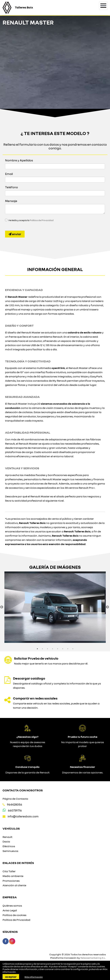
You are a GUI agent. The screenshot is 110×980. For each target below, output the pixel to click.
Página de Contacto (15, 799)
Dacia (6, 841)
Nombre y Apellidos (19, 160)
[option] (55, 607)
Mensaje (11, 201)
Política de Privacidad (42, 220)
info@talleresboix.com (23, 816)
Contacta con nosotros (23, 790)
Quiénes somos (12, 906)
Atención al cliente (14, 885)
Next (107, 607)
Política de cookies (14, 915)
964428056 (15, 804)
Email (9, 174)
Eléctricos (9, 846)
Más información (34, 977)
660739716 (15, 810)
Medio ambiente (13, 876)
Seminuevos (10, 851)
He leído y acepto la (31, 220)
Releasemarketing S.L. (93, 958)
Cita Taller (9, 871)
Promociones (11, 881)
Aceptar (11, 977)
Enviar (15, 234)
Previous (2, 607)
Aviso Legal (10, 910)
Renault (7, 837)
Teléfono (11, 187)
